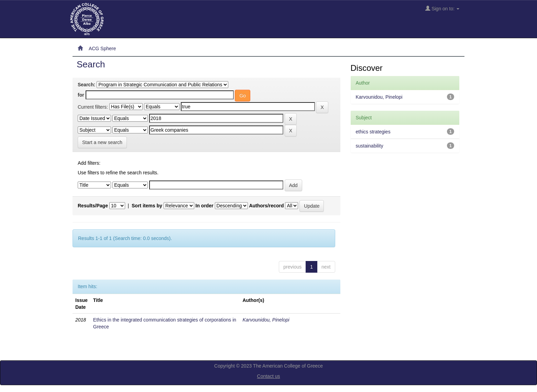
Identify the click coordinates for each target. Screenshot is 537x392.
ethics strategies (373, 132)
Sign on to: (442, 8)
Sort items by (147, 206)
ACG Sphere (102, 48)
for (81, 95)
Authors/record (266, 206)
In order (205, 206)
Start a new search (102, 142)
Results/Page (93, 206)
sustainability (370, 146)
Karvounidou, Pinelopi (266, 320)
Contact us (269, 376)
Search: (86, 85)
